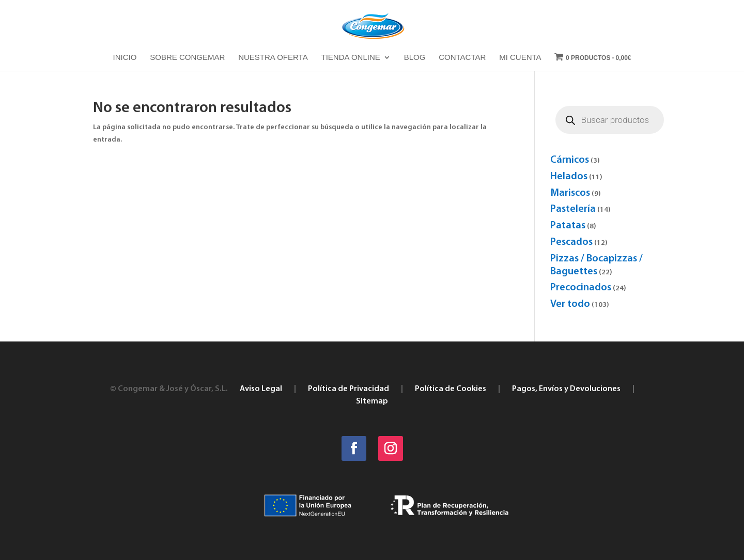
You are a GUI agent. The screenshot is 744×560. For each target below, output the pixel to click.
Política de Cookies (451, 389)
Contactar (462, 58)
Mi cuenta (520, 58)
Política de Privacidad (348, 389)
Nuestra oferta (273, 58)
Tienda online (351, 58)
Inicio (125, 58)
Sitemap (372, 401)
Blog (415, 58)
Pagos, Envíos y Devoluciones (566, 389)
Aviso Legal (261, 389)
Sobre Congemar (187, 58)
